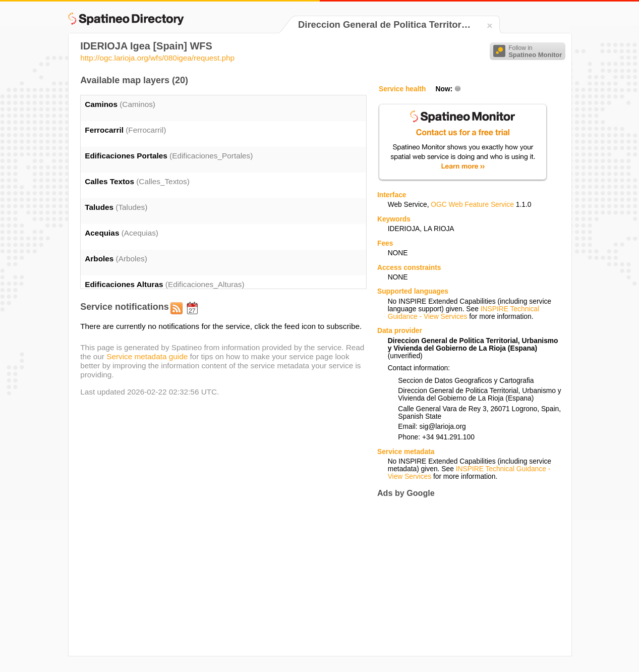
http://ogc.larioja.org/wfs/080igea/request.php (157, 58)
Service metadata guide (147, 356)
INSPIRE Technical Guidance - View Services (463, 313)
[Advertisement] (462, 577)
